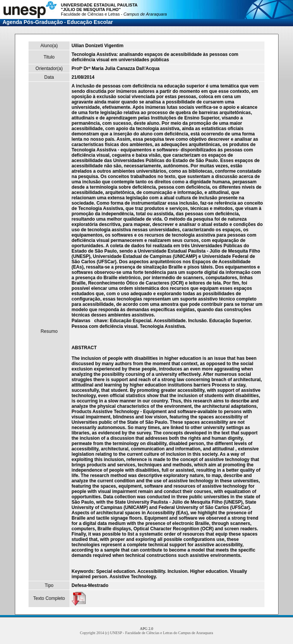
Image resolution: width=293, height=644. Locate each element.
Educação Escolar (90, 22)
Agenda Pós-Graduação (33, 22)
